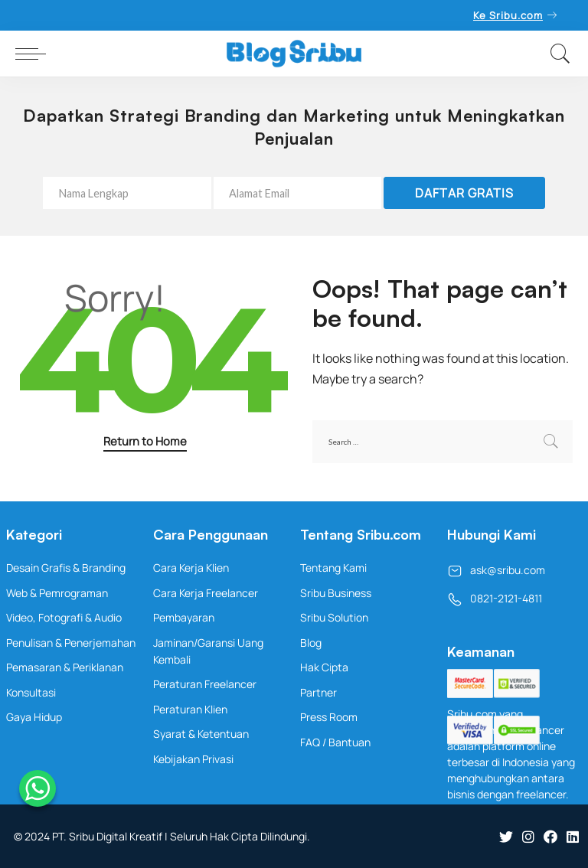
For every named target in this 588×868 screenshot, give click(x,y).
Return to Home (145, 441)
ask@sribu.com (496, 570)
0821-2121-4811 (495, 598)
